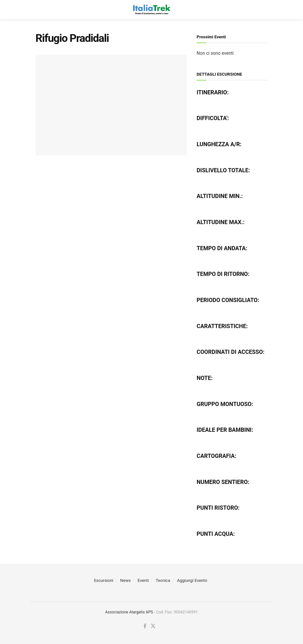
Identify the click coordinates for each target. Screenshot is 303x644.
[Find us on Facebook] (145, 626)
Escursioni (103, 580)
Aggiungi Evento (192, 580)
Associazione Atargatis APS (129, 612)
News (126, 580)
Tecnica (163, 580)
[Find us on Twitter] (153, 626)
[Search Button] (264, 10)
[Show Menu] (39, 10)
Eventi (143, 580)
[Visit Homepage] (151, 10)
